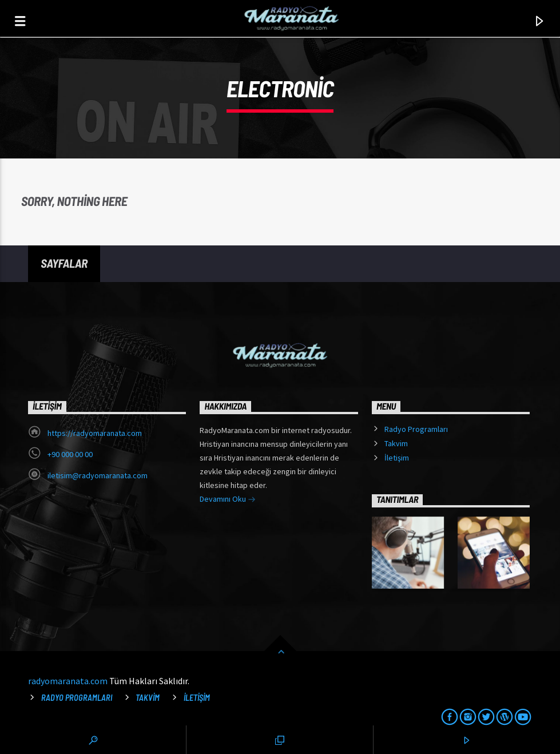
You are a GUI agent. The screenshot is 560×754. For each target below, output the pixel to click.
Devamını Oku (228, 500)
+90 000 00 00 (70, 454)
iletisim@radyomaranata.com (98, 475)
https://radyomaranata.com (95, 433)
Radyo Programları (416, 429)
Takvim (396, 443)
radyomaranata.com (68, 681)
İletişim (397, 458)
